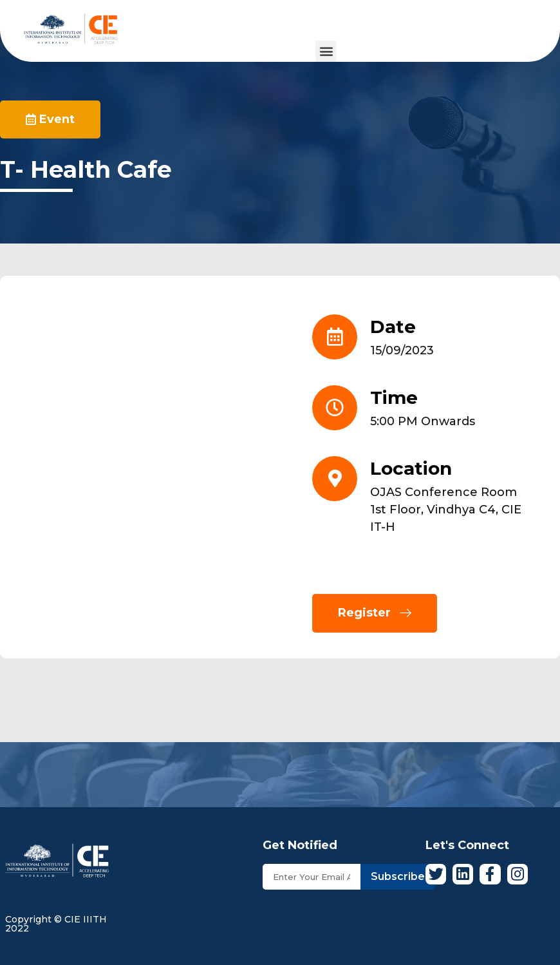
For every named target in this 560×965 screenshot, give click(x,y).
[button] (326, 51)
